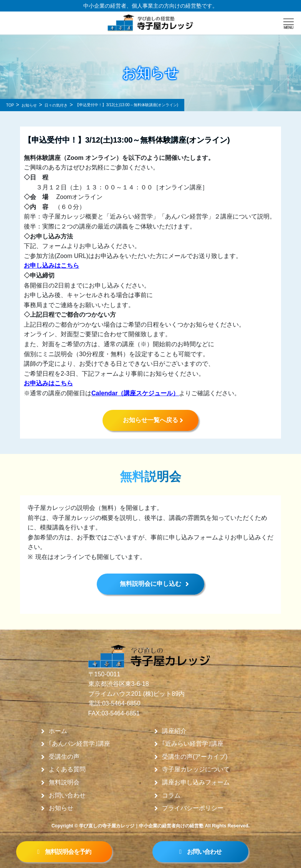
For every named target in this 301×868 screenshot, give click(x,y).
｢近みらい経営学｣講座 (193, 744)
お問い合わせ (67, 796)
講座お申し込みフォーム (196, 783)
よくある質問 (67, 769)
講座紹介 (174, 731)
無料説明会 (64, 783)
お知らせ (61, 808)
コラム (171, 796)
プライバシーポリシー (193, 808)
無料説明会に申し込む (150, 584)
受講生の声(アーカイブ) (195, 757)
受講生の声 (64, 757)
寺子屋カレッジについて (196, 769)
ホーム (58, 731)
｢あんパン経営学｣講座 (79, 744)
